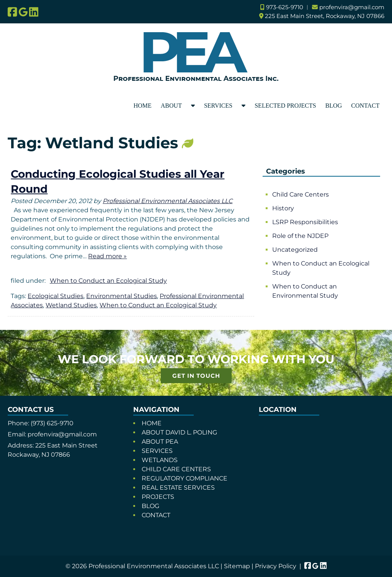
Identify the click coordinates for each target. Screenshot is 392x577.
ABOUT (171, 106)
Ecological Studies (56, 296)
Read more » (107, 256)
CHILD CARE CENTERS (176, 469)
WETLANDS (160, 460)
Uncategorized (295, 250)
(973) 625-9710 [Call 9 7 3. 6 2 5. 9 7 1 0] (52, 423)
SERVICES (218, 106)
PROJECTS (158, 497)
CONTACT (365, 106)
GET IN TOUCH (196, 376)
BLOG (334, 106)
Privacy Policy (276, 566)
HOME (143, 106)
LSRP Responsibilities (305, 222)
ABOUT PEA (160, 442)
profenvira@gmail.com (352, 7)
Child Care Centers (301, 194)
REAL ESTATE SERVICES (178, 488)
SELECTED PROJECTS (285, 106)
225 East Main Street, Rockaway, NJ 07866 (325, 16)
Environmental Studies (122, 296)
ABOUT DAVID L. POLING (179, 432)
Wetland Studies (71, 305)
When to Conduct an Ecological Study (108, 281)
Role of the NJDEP (300, 236)
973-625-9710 (285, 7)
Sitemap (237, 566)
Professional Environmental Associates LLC (167, 201)
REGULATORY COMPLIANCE (185, 478)
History (283, 208)
